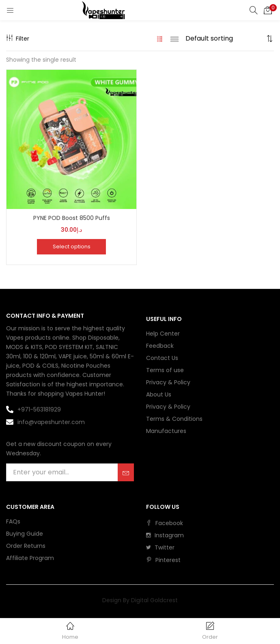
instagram (165, 535)
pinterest (163, 560)
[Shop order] (225, 39)
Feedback (160, 346)
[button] (268, 10)
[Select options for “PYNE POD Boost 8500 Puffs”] (71, 247)
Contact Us (162, 358)
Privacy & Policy (168, 382)
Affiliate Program (30, 558)
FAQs (13, 521)
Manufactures (166, 431)
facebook (165, 523)
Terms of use (165, 370)
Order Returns (26, 546)
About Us (159, 394)
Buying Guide (25, 534)
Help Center (163, 334)
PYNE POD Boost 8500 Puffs (72, 218)
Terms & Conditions (174, 419)
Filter (18, 39)
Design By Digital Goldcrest (140, 600)
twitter (160, 547)
